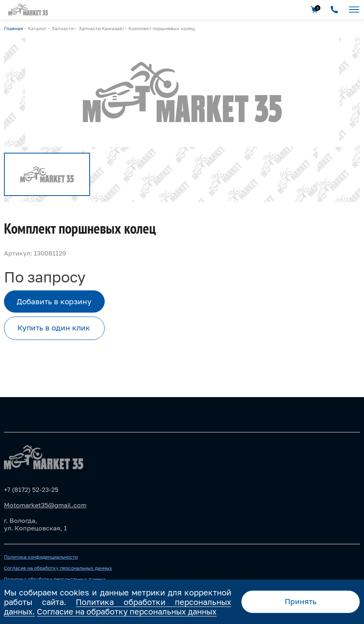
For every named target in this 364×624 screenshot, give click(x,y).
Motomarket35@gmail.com (45, 505)
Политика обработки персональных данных (55, 579)
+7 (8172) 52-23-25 (31, 490)
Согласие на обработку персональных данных (58, 568)
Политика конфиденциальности (41, 557)
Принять (301, 601)
